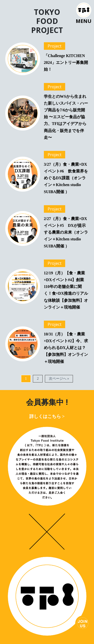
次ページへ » (59, 379)
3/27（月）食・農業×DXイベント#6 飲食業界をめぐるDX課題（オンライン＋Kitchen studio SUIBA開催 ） (66, 178)
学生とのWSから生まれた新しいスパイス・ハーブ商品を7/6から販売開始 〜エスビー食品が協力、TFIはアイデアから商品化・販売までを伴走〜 (66, 117)
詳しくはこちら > (47, 416)
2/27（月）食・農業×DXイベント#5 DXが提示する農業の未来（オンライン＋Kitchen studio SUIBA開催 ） (66, 232)
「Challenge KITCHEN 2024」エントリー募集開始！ (66, 62)
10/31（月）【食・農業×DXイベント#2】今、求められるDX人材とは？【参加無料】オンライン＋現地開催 (66, 348)
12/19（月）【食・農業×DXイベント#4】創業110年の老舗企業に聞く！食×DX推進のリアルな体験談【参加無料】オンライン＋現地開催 (66, 290)
